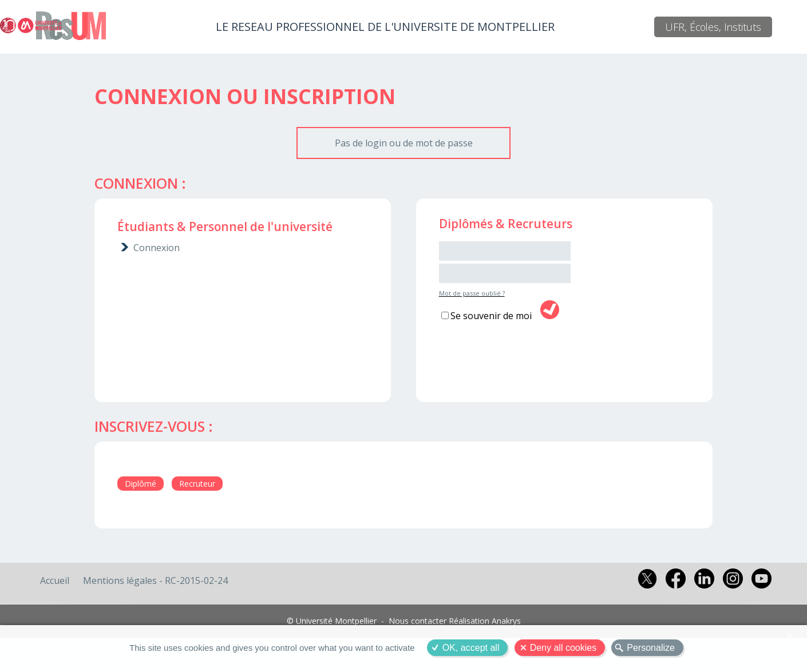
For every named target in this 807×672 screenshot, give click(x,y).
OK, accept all (471, 648)
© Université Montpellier (332, 621)
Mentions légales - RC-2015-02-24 (155, 580)
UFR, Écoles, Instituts (713, 27)
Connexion (157, 248)
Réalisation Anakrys (485, 621)
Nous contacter (418, 621)
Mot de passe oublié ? (472, 293)
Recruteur (197, 484)
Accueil (55, 580)
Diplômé (141, 484)
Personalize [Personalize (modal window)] (651, 648)
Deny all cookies (563, 648)
